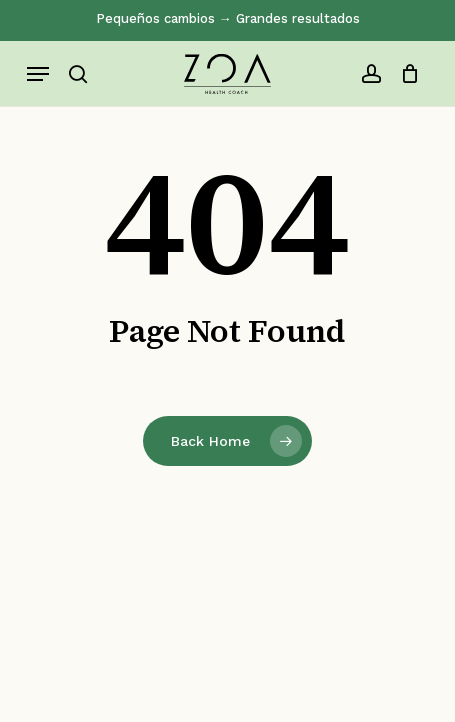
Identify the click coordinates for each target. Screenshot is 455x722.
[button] (38, 74)
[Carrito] (405, 74)
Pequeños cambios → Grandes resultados (228, 18)
